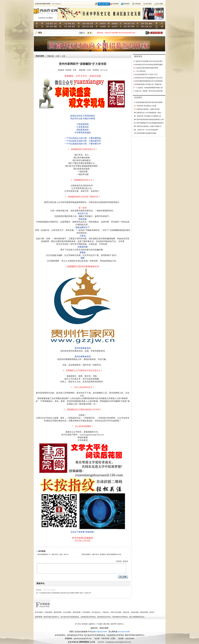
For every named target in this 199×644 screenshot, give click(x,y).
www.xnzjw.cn (56, 4)
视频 (55, 27)
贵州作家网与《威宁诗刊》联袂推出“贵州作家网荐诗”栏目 (101, 554)
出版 (147, 27)
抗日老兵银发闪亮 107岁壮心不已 (146, 74)
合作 (150, 27)
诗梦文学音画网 (116, 612)
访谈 (84, 24)
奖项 (92, 27)
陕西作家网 (58, 612)
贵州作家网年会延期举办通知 (146, 133)
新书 (143, 24)
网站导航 (106, 624)
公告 (55, 24)
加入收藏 (160, 4)
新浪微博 (115, 4)
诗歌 (70, 24)
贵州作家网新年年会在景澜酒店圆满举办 (150, 123)
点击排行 (115, 27)
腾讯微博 (127, 4)
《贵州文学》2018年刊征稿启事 (147, 130)
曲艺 (125, 27)
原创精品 (115, 24)
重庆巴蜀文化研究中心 (52, 617)
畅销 (150, 24)
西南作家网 (40, 56)
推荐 (73, 27)
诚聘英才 (92, 624)
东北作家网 (67, 612)
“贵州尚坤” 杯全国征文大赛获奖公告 (149, 116)
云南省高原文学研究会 (88, 617)
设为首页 (149, 4)
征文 (88, 27)
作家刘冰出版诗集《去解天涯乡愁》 (149, 109)
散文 (73, 24)
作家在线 (106, 612)
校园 (70, 27)
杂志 (147, 24)
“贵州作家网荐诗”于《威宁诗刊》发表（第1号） (53, 554)
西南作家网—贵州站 (147, 612)
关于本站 (78, 624)
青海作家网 (77, 612)
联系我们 (85, 624)
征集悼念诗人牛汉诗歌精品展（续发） (149, 113)
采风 (92, 24)
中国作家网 (48, 612)
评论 (66, 27)
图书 (129, 27)
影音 (129, 24)
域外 (48, 27)
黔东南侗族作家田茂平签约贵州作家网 (149, 102)
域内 (51, 27)
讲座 (88, 24)
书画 (125, 24)
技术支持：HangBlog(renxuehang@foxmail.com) (114, 642)
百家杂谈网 (135, 612)
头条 (48, 24)
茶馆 (84, 27)
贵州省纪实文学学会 (104, 617)
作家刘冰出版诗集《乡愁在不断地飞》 (149, 126)
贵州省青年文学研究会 (120, 617)
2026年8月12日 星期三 (46, 18)
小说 (66, 24)
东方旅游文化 (96, 612)
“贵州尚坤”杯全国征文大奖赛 (146, 106)
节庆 (133, 24)
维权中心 (121, 624)
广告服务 (99, 624)
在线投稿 (138, 4)
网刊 (143, 27)
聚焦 (133, 27)
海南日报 (126, 612)
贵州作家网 (39, 612)
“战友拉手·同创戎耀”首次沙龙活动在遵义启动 (120, 33)
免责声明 (114, 624)
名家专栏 (103, 24)
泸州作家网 (86, 612)
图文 (51, 24)
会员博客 (103, 27)
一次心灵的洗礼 (140, 71)
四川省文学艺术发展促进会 (70, 617)
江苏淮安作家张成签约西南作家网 (147, 68)
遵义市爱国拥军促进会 (137, 617)
